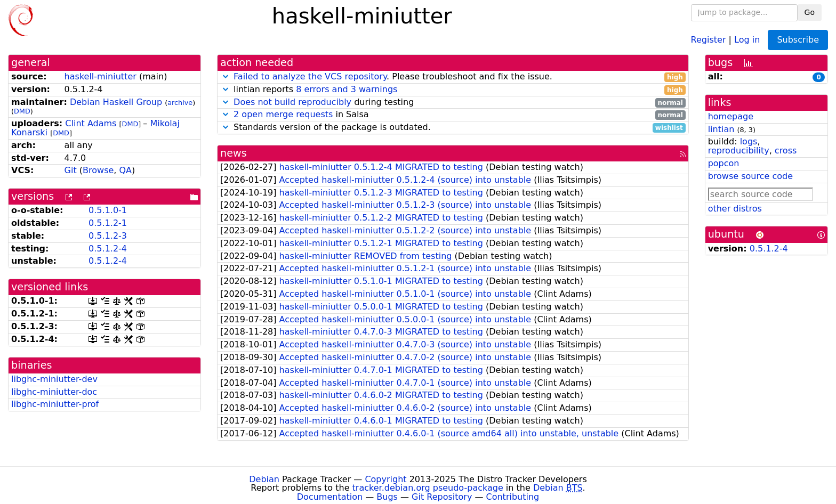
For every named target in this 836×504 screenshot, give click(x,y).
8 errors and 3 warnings (347, 89)
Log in (747, 39)
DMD (22, 111)
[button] (226, 76)
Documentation (330, 497)
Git (71, 170)
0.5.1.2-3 (108, 236)
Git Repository (442, 497)
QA (125, 170)
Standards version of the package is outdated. (453, 128)
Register (709, 39)
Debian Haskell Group (116, 102)
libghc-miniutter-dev (54, 379)
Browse (98, 170)
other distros (735, 209)
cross (786, 151)
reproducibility (739, 151)
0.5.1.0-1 (108, 210)
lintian (721, 129)
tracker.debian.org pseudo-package (428, 488)
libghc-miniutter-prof (55, 404)
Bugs (387, 497)
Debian (264, 479)
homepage (731, 116)
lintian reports (453, 90)
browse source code (750, 176)
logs (749, 141)
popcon (724, 163)
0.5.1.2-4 (108, 249)
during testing (453, 103)
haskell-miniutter (101, 76)
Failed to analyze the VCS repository (310, 76)
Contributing (513, 497)
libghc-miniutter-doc (54, 392)
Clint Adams (91, 123)
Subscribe (798, 40)
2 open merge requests (283, 114)
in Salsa (453, 115)
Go (810, 12)
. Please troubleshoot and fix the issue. (453, 77)
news (234, 153)
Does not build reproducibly (292, 102)
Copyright (385, 479)
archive (180, 103)
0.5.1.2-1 (108, 223)
